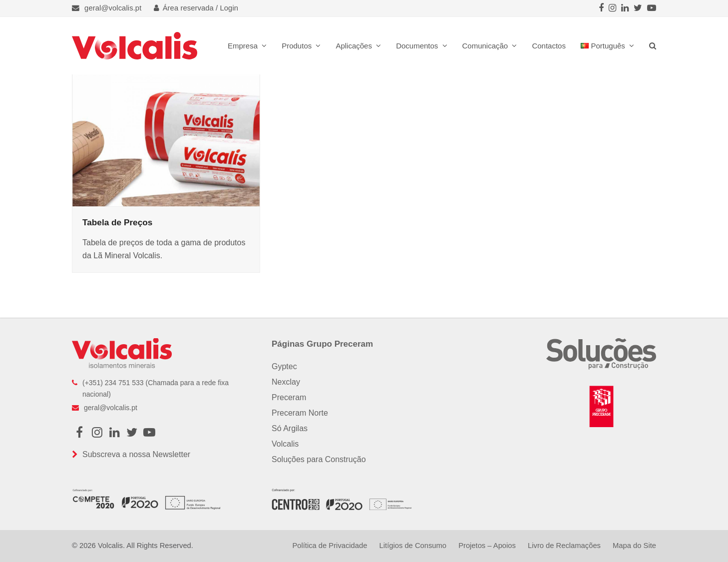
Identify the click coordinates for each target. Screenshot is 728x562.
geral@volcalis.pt (113, 8)
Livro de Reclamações (564, 546)
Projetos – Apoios (487, 546)
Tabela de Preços (117, 222)
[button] (653, 46)
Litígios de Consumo (413, 546)
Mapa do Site (634, 546)
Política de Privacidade (330, 546)
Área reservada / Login (196, 8)
